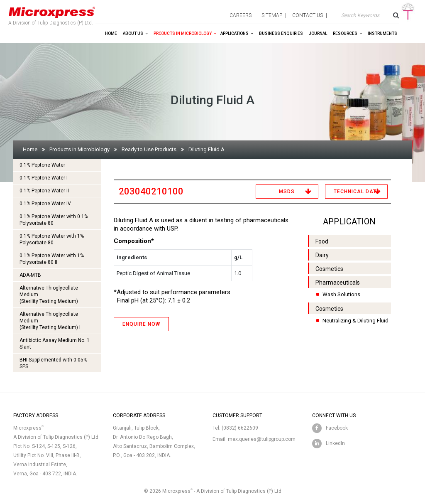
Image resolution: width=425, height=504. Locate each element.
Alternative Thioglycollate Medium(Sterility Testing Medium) (49, 295)
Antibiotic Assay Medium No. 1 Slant (55, 344)
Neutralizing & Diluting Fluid (355, 321)
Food (322, 241)
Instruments (382, 33)
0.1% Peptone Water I (44, 178)
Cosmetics (329, 269)
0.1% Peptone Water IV (45, 204)
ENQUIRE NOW (141, 324)
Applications (234, 33)
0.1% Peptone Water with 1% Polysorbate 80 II (52, 259)
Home (111, 33)
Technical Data (357, 192)
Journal (318, 33)
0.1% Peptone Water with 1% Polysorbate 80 (52, 239)
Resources (345, 33)
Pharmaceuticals (338, 283)
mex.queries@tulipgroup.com (262, 439)
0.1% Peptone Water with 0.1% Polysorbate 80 (54, 220)
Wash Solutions (341, 294)
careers (241, 15)
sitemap (272, 15)
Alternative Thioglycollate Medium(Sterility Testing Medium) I (50, 321)
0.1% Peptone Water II (44, 191)
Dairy (322, 255)
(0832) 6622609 (240, 428)
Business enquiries (281, 33)
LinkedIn (335, 443)
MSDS (287, 192)
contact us (308, 15)
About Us (133, 33)
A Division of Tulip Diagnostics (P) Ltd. (52, 14)
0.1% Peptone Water (42, 165)
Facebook (337, 428)
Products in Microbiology (183, 33)
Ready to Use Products (149, 149)
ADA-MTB (30, 275)
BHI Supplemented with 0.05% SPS (53, 363)
